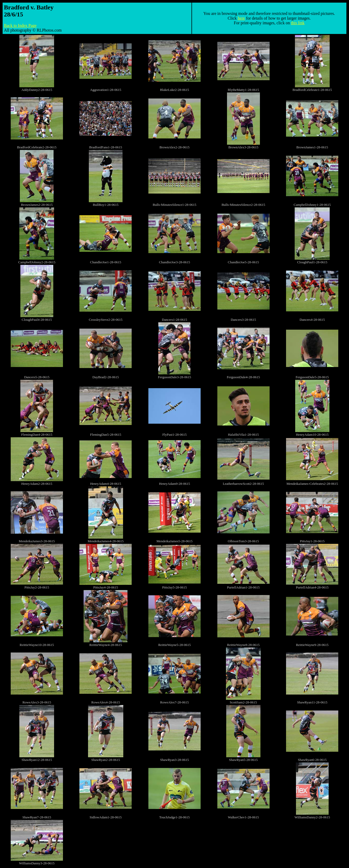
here (241, 18)
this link (298, 23)
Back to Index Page (20, 25)
